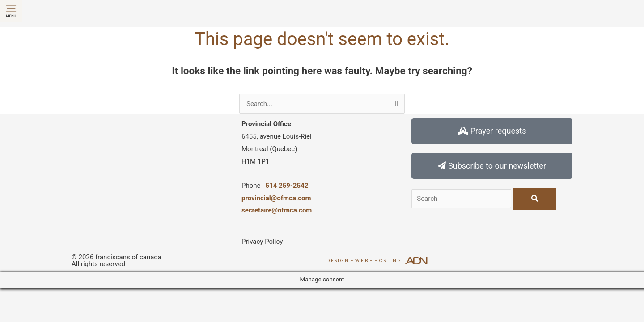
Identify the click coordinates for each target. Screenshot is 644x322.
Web (362, 261)
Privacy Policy (262, 241)
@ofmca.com (292, 210)
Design (338, 261)
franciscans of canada (128, 257)
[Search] (535, 199)
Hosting (388, 261)
